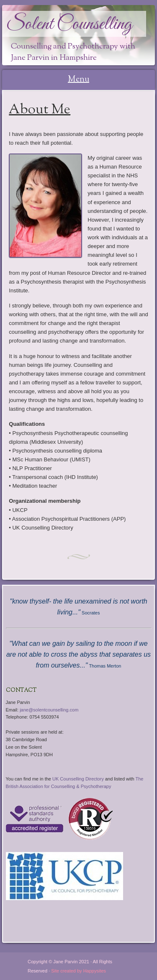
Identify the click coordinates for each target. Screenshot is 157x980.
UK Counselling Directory (78, 779)
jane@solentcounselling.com (49, 710)
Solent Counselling (69, 24)
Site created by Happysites (78, 971)
